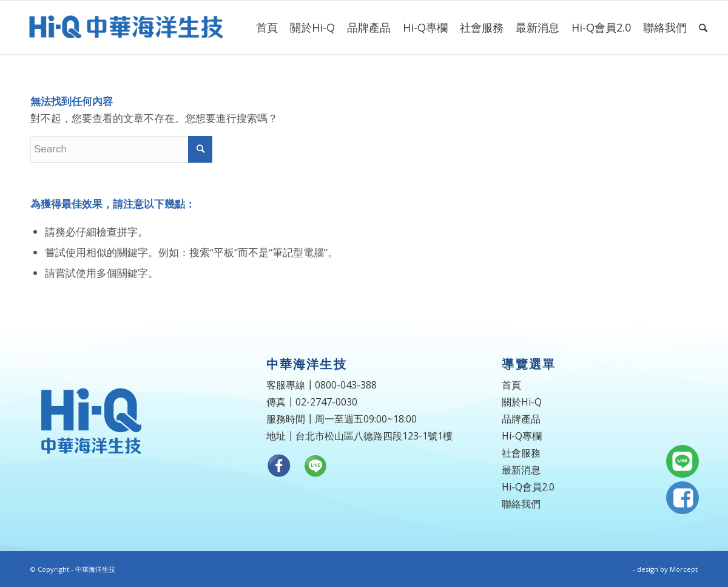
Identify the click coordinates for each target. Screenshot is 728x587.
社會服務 (521, 453)
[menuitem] (267, 27)
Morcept (684, 569)
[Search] (703, 27)
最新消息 (521, 470)
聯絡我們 (521, 504)
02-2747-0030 (326, 402)
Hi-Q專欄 (522, 436)
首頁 (511, 385)
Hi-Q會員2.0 (528, 487)
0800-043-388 (346, 385)
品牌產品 (521, 419)
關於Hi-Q (522, 402)
